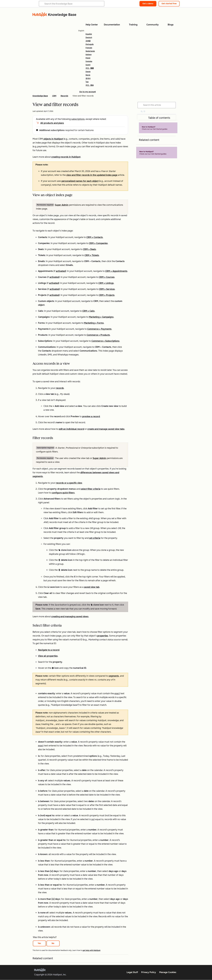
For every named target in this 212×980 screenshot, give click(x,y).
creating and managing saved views (70, 617)
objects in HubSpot (53, 139)
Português (90, 44)
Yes (39, 943)
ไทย (87, 82)
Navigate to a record (49, 650)
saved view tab (92, 587)
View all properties (48, 656)
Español (89, 34)
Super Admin (62, 205)
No (53, 943)
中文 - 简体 (90, 85)
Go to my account (88, 92)
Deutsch (89, 38)
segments (114, 676)
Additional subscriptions (52, 130)
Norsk (88, 75)
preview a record (91, 416)
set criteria (95, 538)
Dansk (88, 72)
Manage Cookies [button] (168, 972)
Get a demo (148, 4)
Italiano (89, 55)
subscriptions (78, 119)
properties (103, 636)
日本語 (88, 41)
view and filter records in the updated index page (92, 175)
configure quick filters (63, 493)
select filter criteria (91, 489)
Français (89, 48)
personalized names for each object (80, 181)
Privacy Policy (149, 972)
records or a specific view (69, 483)
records (60, 388)
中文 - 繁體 (90, 68)
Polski (88, 58)
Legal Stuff (132, 972)
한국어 (88, 78)
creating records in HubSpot (66, 157)
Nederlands (90, 51)
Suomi (88, 65)
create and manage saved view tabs (106, 429)
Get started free (169, 4)
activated (61, 271)
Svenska (89, 61)
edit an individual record (71, 429)
